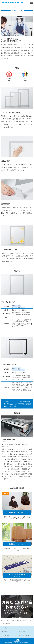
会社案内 (5, 628)
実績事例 (5, 632)
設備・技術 (22, 632)
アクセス (22, 628)
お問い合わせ (17, 617)
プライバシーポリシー (25, 636)
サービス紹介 (6, 636)
